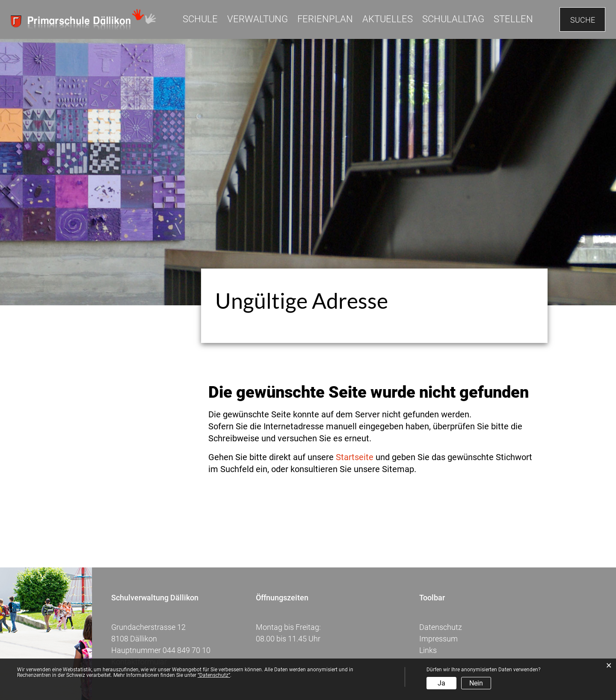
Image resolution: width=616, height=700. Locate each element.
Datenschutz (441, 627)
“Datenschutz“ (214, 675)
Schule (200, 19)
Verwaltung (258, 19)
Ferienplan (325, 19)
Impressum (438, 639)
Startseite (355, 457)
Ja (441, 683)
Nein (476, 683)
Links (428, 650)
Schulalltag (453, 19)
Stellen (513, 19)
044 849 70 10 (187, 650)
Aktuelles (388, 19)
